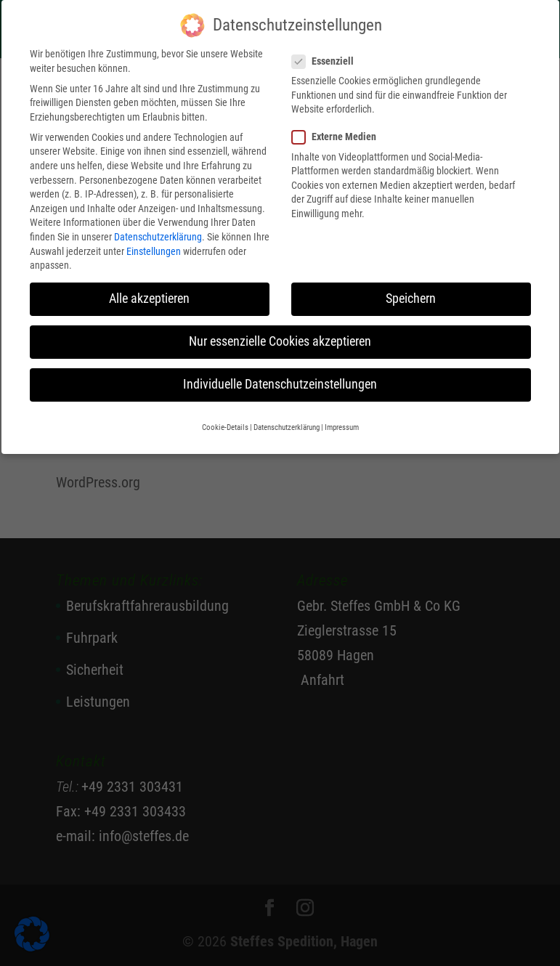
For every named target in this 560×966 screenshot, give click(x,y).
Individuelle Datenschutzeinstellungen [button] (280, 376)
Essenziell (329, 52)
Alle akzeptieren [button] (149, 289)
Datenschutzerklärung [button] (287, 418)
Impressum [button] (342, 418)
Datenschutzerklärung (158, 227)
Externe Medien (340, 128)
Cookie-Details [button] (225, 418)
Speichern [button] (411, 289)
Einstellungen (154, 242)
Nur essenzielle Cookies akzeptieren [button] (280, 333)
